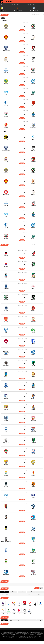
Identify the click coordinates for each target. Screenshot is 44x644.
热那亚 (6, 509)
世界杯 (2, 5)
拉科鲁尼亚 (6, 62)
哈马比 (33, 464)
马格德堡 (33, 344)
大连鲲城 (33, 377)
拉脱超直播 (25, 294)
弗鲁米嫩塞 (6, 116)
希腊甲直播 (25, 415)
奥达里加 (6, 300)
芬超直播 (25, 525)
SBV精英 (6, 256)
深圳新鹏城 (6, 311)
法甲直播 (25, 514)
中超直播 (25, 305)
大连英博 (6, 399)
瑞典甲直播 (25, 536)
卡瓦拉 (6, 432)
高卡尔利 (33, 366)
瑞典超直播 (25, 459)
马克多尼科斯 (33, 443)
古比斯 (6, 531)
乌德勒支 (33, 256)
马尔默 (33, 139)
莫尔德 (6, 498)
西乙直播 (25, 470)
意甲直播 (25, 261)
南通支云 (6, 377)
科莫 (33, 508)
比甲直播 (25, 382)
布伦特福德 (33, 161)
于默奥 (33, 541)
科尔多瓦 (6, 476)
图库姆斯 (33, 300)
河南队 (6, 454)
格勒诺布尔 (6, 105)
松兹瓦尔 (6, 83)
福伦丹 (33, 486)
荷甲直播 (25, 250)
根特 (6, 388)
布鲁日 (33, 388)
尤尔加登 (6, 465)
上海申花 (33, 453)
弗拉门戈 (33, 105)
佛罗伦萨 (6, 267)
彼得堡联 (33, 83)
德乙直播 (25, 327)
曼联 (6, 40)
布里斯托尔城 (6, 195)
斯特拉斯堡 (33, 519)
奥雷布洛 (33, 28)
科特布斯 (6, 127)
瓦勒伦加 (33, 497)
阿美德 (6, 564)
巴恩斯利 (33, 72)
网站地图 (34, 638)
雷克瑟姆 (33, 278)
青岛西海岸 (33, 322)
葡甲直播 (25, 547)
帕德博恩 (6, 355)
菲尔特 (33, 333)
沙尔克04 (33, 355)
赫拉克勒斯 (6, 487)
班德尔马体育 (33, 574)
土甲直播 (25, 558)
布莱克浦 (33, 183)
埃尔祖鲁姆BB (6, 575)
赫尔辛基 (33, 530)
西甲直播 (25, 404)
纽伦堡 (6, 344)
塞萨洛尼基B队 (6, 443)
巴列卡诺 (6, 410)
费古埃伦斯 (33, 61)
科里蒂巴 (33, 94)
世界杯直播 (25, 23)
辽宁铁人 (33, 311)
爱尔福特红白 (33, 205)
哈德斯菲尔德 (33, 127)
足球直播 (3, 18)
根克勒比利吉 (6, 366)
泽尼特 (6, 94)
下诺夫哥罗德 (6, 289)
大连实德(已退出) (6, 51)
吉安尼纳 (6, 421)
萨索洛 (33, 267)
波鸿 (6, 333)
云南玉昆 (33, 399)
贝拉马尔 (6, 29)
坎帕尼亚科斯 (33, 421)
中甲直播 (25, 371)
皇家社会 (33, 410)
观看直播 (22, 30)
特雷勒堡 (6, 72)
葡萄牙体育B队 (33, 552)
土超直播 (25, 360)
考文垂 (6, 278)
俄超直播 (25, 283)
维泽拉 (6, 553)
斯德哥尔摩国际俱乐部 (6, 542)
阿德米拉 (33, 39)
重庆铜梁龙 (6, 322)
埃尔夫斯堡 (6, 140)
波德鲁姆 (33, 563)
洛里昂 (6, 520)
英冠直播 (25, 272)
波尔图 (33, 116)
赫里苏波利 (33, 432)
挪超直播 (25, 492)
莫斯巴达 (33, 289)
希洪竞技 (33, 475)
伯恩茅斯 (33, 50)
